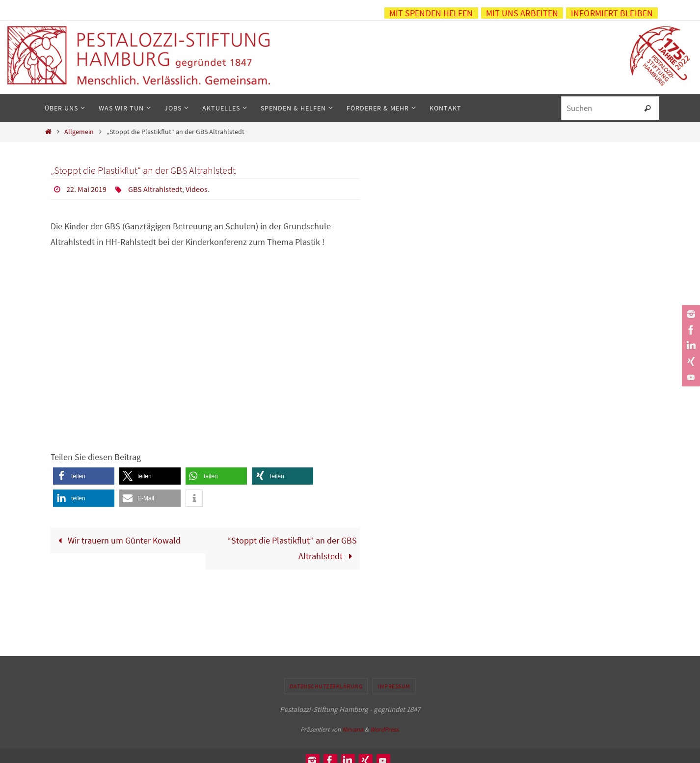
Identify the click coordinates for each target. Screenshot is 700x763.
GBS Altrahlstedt (155, 189)
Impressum (394, 686)
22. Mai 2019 (86, 189)
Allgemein (79, 132)
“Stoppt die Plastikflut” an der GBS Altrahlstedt (292, 548)
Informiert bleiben (612, 13)
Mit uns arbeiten (522, 13)
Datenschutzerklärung (326, 686)
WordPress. (385, 729)
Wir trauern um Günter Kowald (117, 540)
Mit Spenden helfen (431, 13)
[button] (84, 476)
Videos (197, 189)
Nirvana (353, 729)
